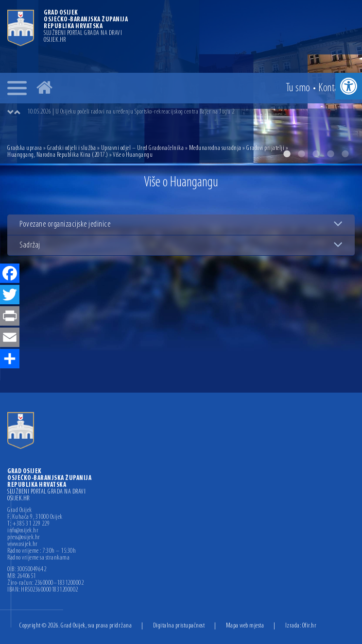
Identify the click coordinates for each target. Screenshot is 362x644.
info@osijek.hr (23, 531)
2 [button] (301, 154)
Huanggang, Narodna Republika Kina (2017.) (58, 155)
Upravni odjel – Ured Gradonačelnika (143, 148)
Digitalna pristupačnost (179, 626)
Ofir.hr (310, 626)
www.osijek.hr (23, 545)
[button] (349, 86)
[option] (191, 112)
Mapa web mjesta (245, 626)
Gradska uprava (25, 148)
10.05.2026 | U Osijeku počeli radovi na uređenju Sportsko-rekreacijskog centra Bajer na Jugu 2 (131, 112)
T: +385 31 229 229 (28, 524)
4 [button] (330, 154)
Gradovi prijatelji (265, 148)
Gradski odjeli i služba (72, 148)
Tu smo (298, 88)
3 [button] (316, 154)
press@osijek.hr (24, 538)
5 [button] (345, 154)
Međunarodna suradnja (215, 148)
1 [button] (287, 154)
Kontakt (332, 88)
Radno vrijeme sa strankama (38, 558)
